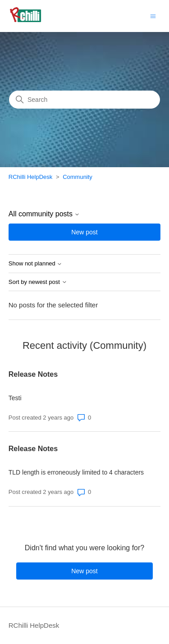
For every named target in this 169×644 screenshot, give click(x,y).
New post (84, 232)
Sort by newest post (38, 282)
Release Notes (33, 374)
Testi (15, 398)
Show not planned (36, 264)
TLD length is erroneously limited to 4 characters (76, 472)
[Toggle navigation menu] (153, 16)
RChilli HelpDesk (31, 177)
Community (78, 177)
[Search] (84, 100)
